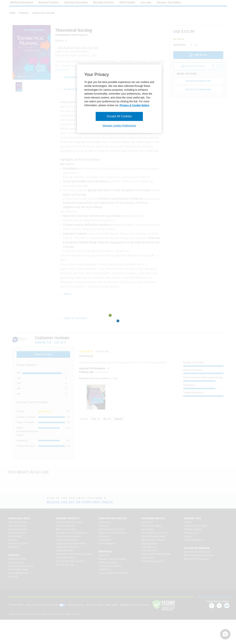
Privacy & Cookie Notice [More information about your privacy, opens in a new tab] (135, 105)
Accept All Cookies (119, 116)
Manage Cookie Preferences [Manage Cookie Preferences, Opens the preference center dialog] (119, 126)
